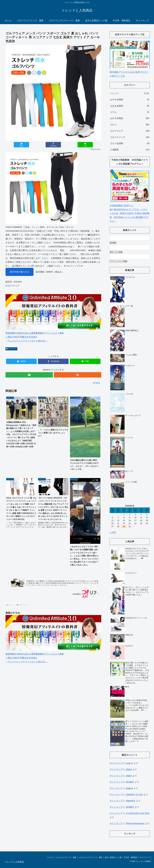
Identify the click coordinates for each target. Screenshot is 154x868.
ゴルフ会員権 (130, 143)
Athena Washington (135, 823)
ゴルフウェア (11, 349)
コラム (130, 112)
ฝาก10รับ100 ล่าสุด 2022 (138, 813)
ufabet (129, 769)
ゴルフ (130, 125)
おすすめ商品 (130, 118)
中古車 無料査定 (131, 857)
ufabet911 (131, 801)
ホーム (51, 857)
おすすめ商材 (130, 100)
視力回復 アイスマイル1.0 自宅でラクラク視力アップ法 (130, 72)
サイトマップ (116, 763)
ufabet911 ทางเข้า (134, 795)
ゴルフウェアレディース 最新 (90, 857)
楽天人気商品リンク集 (113, 857)
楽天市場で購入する (20, 272)
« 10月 (113, 532)
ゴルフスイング (130, 137)
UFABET (130, 782)
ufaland (129, 788)
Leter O (129, 763)
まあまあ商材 (130, 106)
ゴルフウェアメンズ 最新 (66, 857)
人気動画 (130, 150)
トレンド (130, 93)
